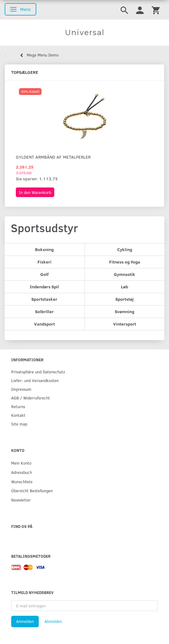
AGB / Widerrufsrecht (31, 398)
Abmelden (53, 621)
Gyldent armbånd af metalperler (53, 157)
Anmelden (25, 621)
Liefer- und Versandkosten (35, 380)
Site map (19, 424)
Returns (18, 406)
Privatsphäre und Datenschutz (38, 372)
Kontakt (18, 415)
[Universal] (84, 33)
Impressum (21, 389)
